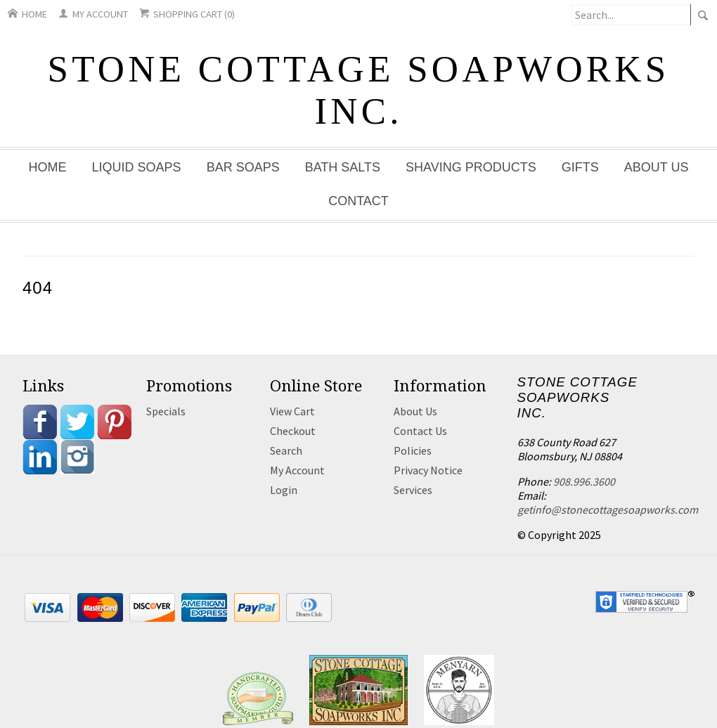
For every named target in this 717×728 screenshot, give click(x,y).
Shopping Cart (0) (187, 14)
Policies (413, 450)
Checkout (293, 431)
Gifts (580, 167)
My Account (93, 14)
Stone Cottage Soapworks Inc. (359, 90)
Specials (166, 411)
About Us (657, 167)
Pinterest (115, 422)
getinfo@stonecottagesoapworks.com (608, 509)
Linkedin (40, 457)
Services (413, 490)
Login (284, 490)
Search (286, 450)
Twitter (77, 422)
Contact (358, 201)
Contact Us (420, 431)
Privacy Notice (428, 470)
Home (27, 14)
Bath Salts (343, 167)
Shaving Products (471, 167)
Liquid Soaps (137, 167)
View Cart (292, 411)
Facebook (40, 422)
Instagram (77, 457)
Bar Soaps (243, 167)
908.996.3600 (584, 481)
